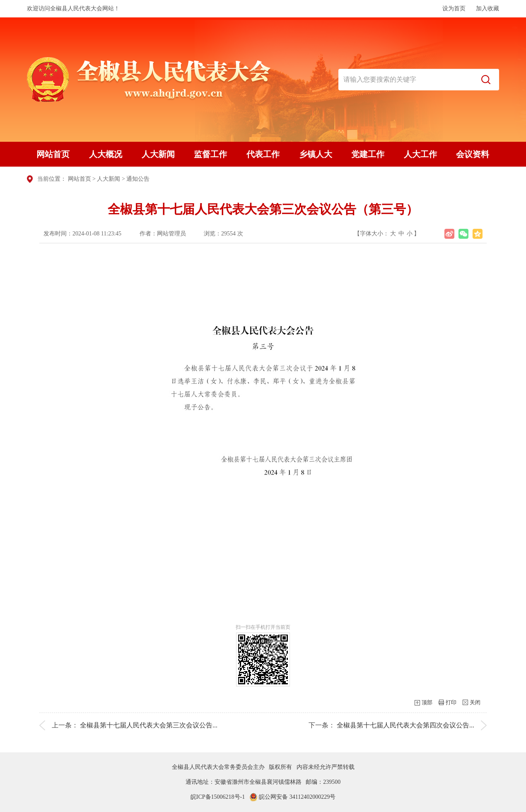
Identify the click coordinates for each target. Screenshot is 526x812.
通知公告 (138, 179)
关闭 (475, 702)
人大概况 (106, 154)
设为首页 (454, 8)
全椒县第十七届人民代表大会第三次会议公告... (149, 725)
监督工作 (210, 154)
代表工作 (263, 154)
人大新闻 (158, 154)
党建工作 (368, 154)
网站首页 (53, 154)
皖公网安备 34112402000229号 (292, 797)
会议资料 (473, 154)
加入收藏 (487, 8)
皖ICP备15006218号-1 (218, 797)
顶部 (427, 702)
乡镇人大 (316, 154)
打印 (451, 702)
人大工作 (420, 154)
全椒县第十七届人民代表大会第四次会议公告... (405, 725)
